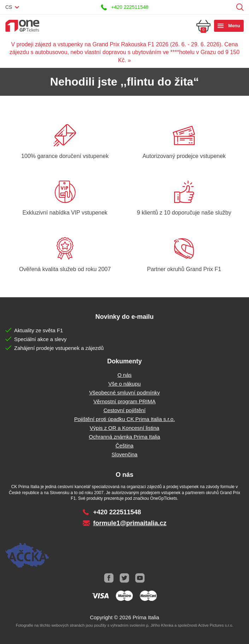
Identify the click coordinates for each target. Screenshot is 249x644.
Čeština (124, 446)
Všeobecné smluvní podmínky (124, 393)
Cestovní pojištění (124, 410)
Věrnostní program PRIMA (125, 401)
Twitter (125, 578)
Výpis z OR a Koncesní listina (124, 428)
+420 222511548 (130, 7)
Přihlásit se (229, 7)
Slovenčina (124, 454)
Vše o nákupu (125, 384)
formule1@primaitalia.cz (130, 523)
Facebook (109, 578)
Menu (234, 26)
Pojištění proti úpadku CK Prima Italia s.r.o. (124, 419)
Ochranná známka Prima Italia (125, 437)
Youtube (140, 578)
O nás (124, 375)
